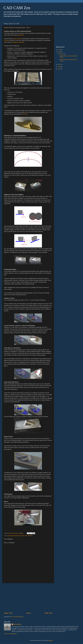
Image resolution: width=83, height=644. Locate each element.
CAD (20, 536)
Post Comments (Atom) (17, 617)
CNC (26, 536)
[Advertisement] (28, 598)
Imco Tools (17, 39)
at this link (21, 35)
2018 (59, 52)
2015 (59, 69)
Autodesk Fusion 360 (18, 42)
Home (28, 613)
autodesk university (13, 536)
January (62, 54)
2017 (59, 64)
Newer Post (8, 613)
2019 (59, 50)
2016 (59, 67)
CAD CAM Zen (17, 8)
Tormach (6, 40)
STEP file (25, 114)
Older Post (48, 613)
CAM (23, 536)
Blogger (51, 641)
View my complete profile (10, 634)
